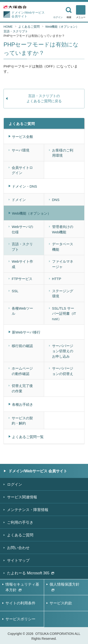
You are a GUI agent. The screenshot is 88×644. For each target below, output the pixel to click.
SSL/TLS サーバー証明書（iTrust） (64, 314)
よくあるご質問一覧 (28, 437)
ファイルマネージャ (63, 264)
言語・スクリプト (16, 31)
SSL (15, 291)
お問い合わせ (18, 548)
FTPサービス (22, 279)
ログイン (58, 17)
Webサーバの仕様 (22, 229)
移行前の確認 (22, 346)
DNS (56, 200)
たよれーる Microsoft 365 (31, 573)
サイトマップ (18, 560)
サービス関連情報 (22, 497)
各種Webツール (22, 311)
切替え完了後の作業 (22, 388)
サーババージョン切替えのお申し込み (63, 351)
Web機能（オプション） (62, 27)
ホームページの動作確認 (22, 371)
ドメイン (19, 200)
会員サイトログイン (22, 170)
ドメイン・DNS (25, 186)
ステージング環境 (63, 294)
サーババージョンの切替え (63, 371)
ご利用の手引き (20, 522)
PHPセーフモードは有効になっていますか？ (34, 36)
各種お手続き (23, 404)
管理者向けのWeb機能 (63, 229)
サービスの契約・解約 (22, 421)
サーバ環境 (21, 150)
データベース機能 (63, 247)
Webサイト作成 (22, 264)
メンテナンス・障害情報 (28, 510)
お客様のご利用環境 (63, 153)
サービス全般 (23, 137)
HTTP (57, 279)
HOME (8, 27)
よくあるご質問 (29, 27)
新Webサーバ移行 (26, 332)
